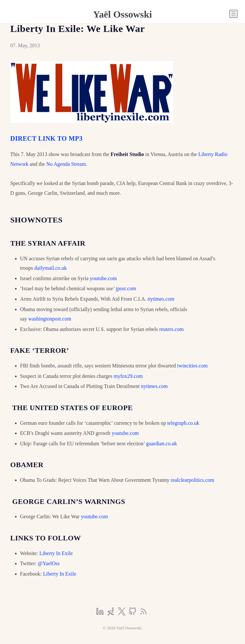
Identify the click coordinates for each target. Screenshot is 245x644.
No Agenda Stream (66, 164)
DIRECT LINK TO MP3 (47, 138)
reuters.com (171, 329)
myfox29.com (128, 376)
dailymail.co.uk (51, 268)
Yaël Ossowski (122, 14)
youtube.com (103, 278)
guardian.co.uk (162, 444)
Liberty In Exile (56, 553)
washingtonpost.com (50, 319)
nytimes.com (161, 299)
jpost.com (126, 288)
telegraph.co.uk (183, 423)
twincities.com (193, 366)
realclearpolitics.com (193, 480)
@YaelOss (49, 563)
